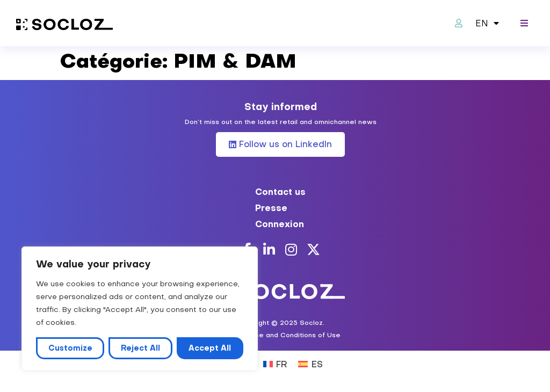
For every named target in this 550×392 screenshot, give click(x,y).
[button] (524, 23)
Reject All (140, 348)
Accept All (210, 348)
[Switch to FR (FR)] (275, 363)
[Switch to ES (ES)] (310, 363)
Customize (70, 348)
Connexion (280, 224)
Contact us (280, 192)
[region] (140, 308)
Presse (271, 208)
